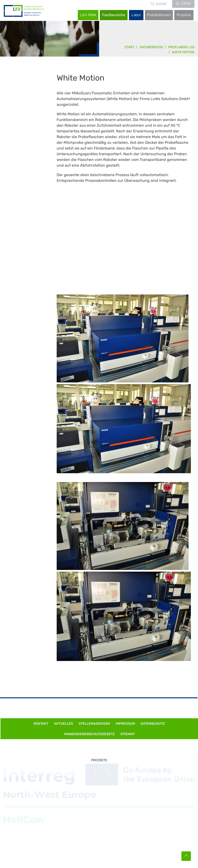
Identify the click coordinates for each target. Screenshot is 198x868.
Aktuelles (64, 724)
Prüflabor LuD (181, 47)
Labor (136, 15)
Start (129, 47)
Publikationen (159, 15)
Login (185, 3)
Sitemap (128, 734)
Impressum (125, 724)
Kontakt (41, 724)
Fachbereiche (114, 15)
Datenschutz (153, 724)
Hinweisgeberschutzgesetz (89, 734)
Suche (161, 4)
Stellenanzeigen (94, 724)
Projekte (184, 15)
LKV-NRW (88, 15)
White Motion (183, 52)
